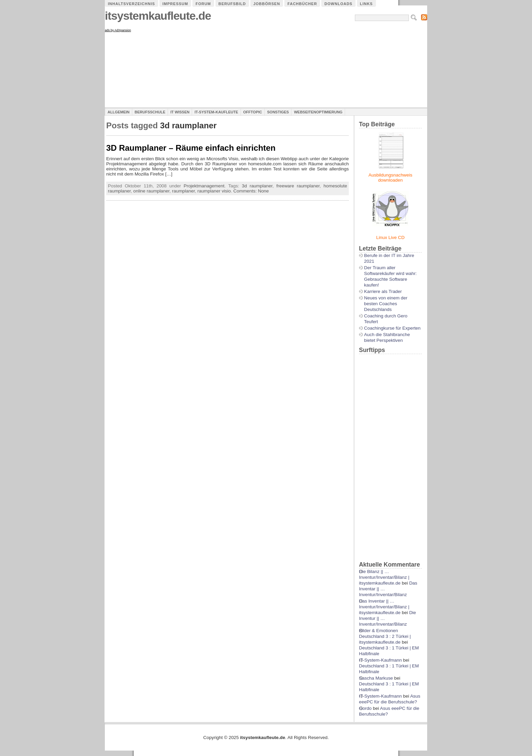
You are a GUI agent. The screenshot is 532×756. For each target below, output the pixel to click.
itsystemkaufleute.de (158, 16)
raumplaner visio (214, 191)
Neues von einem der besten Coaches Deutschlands (386, 304)
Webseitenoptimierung (318, 112)
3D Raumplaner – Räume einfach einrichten (191, 148)
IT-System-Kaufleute (216, 112)
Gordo (365, 708)
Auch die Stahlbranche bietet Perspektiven (387, 337)
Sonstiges (278, 112)
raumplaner (183, 191)
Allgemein (119, 112)
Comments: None (251, 191)
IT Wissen (180, 112)
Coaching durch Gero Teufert (386, 319)
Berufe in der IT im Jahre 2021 (389, 258)
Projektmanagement (204, 186)
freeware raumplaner (298, 186)
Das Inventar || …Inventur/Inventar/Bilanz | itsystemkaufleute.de (384, 607)
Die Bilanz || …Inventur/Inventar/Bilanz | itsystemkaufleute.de (384, 577)
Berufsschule (150, 112)
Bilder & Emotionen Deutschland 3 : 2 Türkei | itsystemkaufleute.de (385, 636)
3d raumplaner (257, 186)
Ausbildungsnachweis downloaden (390, 178)
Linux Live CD (391, 237)
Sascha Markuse (376, 678)
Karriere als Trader (383, 291)
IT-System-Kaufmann (380, 660)
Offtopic (253, 112)
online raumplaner (151, 191)
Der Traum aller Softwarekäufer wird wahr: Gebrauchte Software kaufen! (390, 276)
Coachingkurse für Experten (392, 328)
